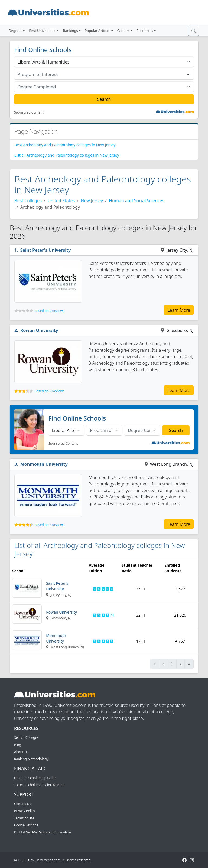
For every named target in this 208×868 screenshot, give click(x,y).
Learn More (179, 310)
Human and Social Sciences (136, 201)
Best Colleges (28, 201)
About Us (21, 752)
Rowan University (39, 330)
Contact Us (22, 804)
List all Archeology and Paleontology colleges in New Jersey (67, 155)
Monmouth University (44, 464)
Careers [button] (123, 31)
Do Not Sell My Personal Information (43, 832)
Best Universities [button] (43, 31)
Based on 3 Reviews (49, 525)
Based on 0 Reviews (49, 311)
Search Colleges (26, 738)
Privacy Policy (25, 811)
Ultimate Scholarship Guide (35, 778)
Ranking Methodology (31, 759)
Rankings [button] (70, 31)
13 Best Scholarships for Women (39, 785)
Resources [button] (145, 31)
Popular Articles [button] (98, 31)
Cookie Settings (26, 825)
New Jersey (92, 201)
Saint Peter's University (45, 250)
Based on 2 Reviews (49, 391)
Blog (18, 745)
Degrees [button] (15, 31)
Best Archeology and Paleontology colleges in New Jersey (65, 145)
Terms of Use (24, 818)
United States (61, 201)
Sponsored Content (29, 112)
